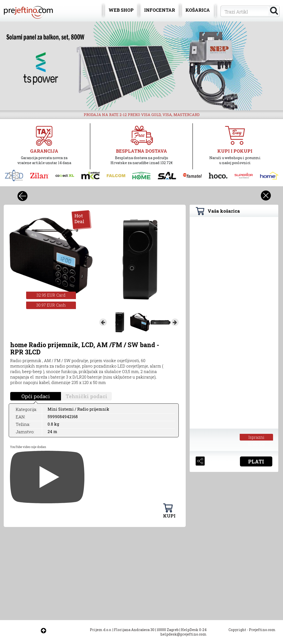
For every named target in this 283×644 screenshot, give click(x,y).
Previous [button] (103, 322)
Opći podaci (36, 396)
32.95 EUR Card (51, 295)
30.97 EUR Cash (51, 305)
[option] (141, 66)
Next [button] (175, 322)
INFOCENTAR (160, 10)
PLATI (256, 461)
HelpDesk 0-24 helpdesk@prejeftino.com (183, 632)
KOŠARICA (198, 10)
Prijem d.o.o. (101, 630)
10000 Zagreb (168, 630)
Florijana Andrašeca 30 (134, 630)
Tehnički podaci (86, 396)
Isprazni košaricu (256, 438)
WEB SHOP (121, 10)
